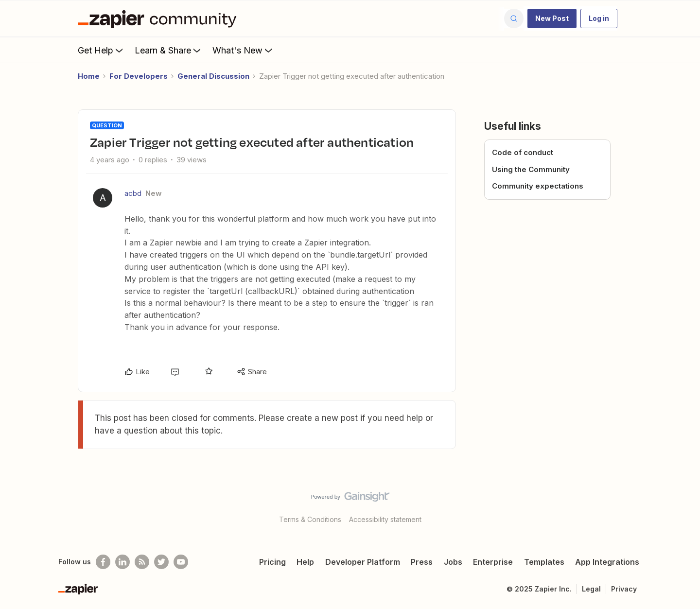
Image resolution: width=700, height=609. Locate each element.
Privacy (624, 589)
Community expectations (538, 186)
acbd (133, 193)
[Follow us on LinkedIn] (122, 562)
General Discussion (213, 76)
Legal (591, 589)
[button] (552, 18)
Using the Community (531, 169)
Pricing (272, 562)
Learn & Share (169, 50)
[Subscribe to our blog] (142, 562)
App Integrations (607, 562)
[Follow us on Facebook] (103, 562)
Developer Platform (363, 562)
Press (422, 562)
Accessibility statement (385, 519)
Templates (544, 562)
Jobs (453, 562)
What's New (243, 50)
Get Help (101, 50)
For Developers (139, 76)
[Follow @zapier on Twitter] (161, 562)
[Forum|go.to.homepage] (159, 18)
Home (89, 76)
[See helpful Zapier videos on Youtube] (181, 562)
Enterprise (493, 562)
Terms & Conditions (310, 519)
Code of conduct (523, 152)
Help (305, 562)
